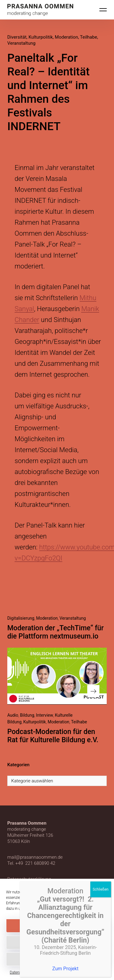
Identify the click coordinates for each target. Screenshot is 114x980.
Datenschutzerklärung (49, 909)
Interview (45, 715)
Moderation (66, 37)
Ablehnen (57, 943)
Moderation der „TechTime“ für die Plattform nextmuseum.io (55, 632)
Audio (13, 715)
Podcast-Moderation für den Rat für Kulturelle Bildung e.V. (53, 736)
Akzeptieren (57, 926)
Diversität (17, 37)
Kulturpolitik (41, 37)
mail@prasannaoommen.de (35, 857)
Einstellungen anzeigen (57, 959)
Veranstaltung (21, 43)
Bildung (27, 715)
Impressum (95, 972)
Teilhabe (88, 37)
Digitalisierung (21, 618)
